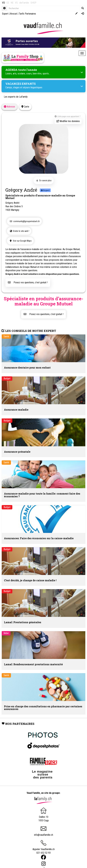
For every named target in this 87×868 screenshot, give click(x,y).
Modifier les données (68, 121)
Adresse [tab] (9, 107)
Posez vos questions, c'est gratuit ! (28, 282)
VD (3, 3)
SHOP (33, 3)
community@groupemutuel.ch (24, 221)
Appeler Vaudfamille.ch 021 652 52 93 (44, 848)
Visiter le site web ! (19, 231)
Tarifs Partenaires (27, 14)
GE (8, 3)
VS (16, 3)
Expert (5, 14)
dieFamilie (24, 3)
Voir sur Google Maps (20, 241)
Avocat (14, 14)
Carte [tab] (25, 107)
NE (12, 3)
